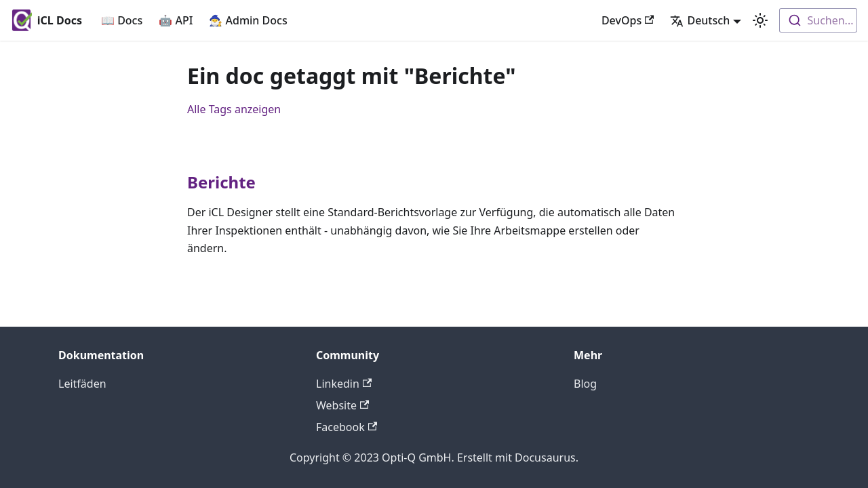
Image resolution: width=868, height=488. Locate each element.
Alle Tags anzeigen (234, 109)
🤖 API (176, 20)
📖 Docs (122, 20)
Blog (585, 384)
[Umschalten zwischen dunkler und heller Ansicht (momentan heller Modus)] (760, 20)
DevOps (628, 20)
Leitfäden (82, 384)
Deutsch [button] (700, 20)
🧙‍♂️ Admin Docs (248, 20)
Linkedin (344, 384)
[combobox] (818, 20)
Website (342, 405)
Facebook (347, 427)
